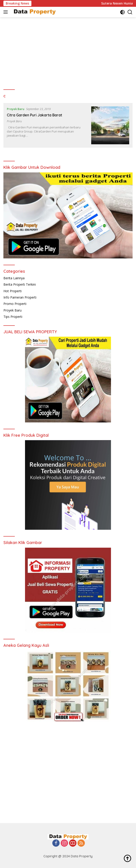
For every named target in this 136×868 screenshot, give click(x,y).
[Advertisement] (68, 51)
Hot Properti (13, 291)
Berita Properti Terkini (20, 284)
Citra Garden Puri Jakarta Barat (34, 115)
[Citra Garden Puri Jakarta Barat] (110, 125)
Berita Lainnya (14, 278)
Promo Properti (15, 304)
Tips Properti (13, 317)
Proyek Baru (16, 109)
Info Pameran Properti (20, 297)
